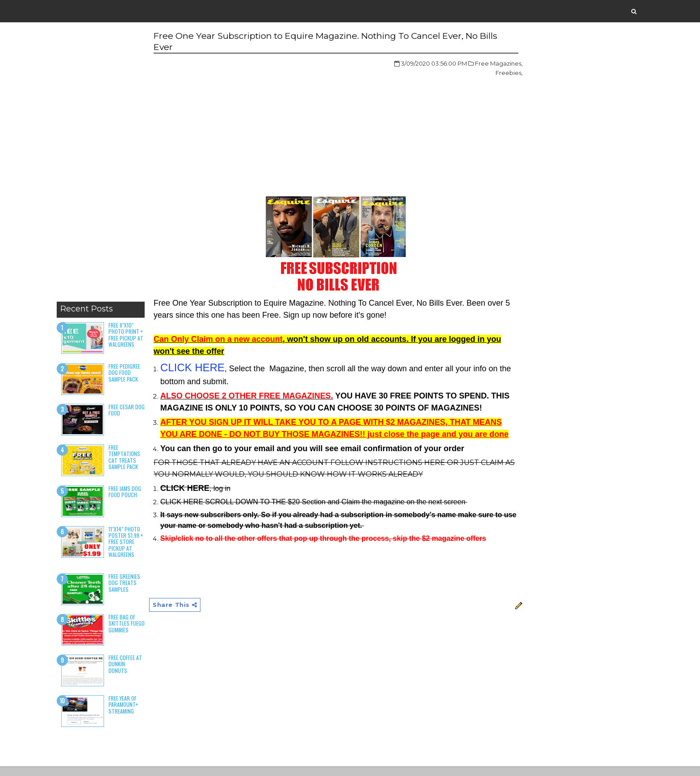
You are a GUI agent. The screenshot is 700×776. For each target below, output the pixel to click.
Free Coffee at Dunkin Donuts (134, 673)
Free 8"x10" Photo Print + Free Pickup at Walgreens (136, 340)
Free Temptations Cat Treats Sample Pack (136, 465)
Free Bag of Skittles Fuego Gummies (134, 635)
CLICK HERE (201, 368)
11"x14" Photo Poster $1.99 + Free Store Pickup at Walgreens (136, 550)
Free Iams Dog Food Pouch (137, 500)
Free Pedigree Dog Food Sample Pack (136, 381)
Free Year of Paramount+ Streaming (135, 714)
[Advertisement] (111, 165)
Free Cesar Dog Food (133, 418)
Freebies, (460, 74)
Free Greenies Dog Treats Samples (136, 591)
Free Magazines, (450, 64)
